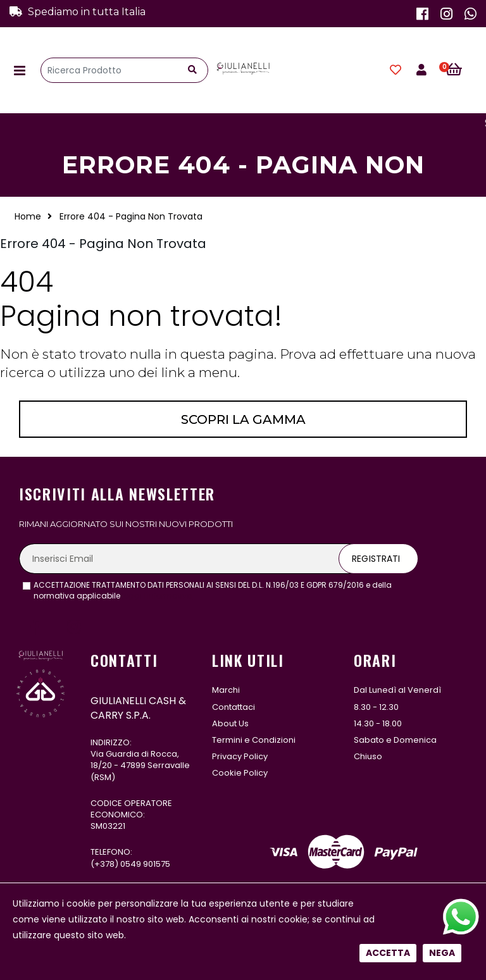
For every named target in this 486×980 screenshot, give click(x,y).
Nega (442, 428)
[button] (461, 70)
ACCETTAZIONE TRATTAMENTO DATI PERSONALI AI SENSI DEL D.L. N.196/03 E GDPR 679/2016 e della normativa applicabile (213, 591)
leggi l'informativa (157, 596)
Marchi (226, 690)
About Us (230, 723)
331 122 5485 (141, 901)
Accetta (388, 428)
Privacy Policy (240, 756)
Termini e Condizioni (254, 740)
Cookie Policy (240, 773)
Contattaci (234, 707)
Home (28, 216)
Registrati (376, 559)
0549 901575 (145, 864)
